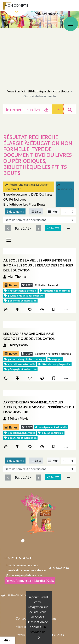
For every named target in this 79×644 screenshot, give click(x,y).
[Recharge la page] (69, 212)
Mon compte (16, 5)
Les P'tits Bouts (19, 558)
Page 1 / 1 (22, 228)
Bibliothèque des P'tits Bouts (49, 91)
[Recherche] (21, 109)
